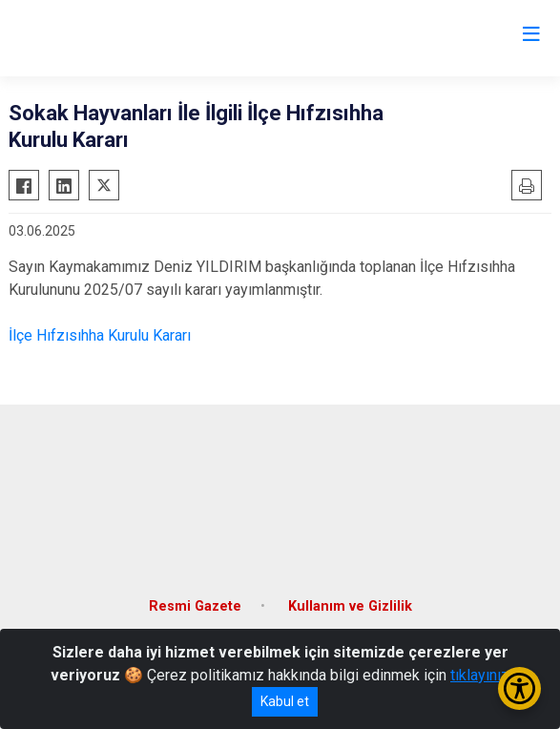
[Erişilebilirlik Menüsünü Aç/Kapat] (519, 688)
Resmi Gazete (195, 606)
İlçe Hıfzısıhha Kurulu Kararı (100, 335)
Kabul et (285, 701)
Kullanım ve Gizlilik (350, 606)
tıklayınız (480, 675)
